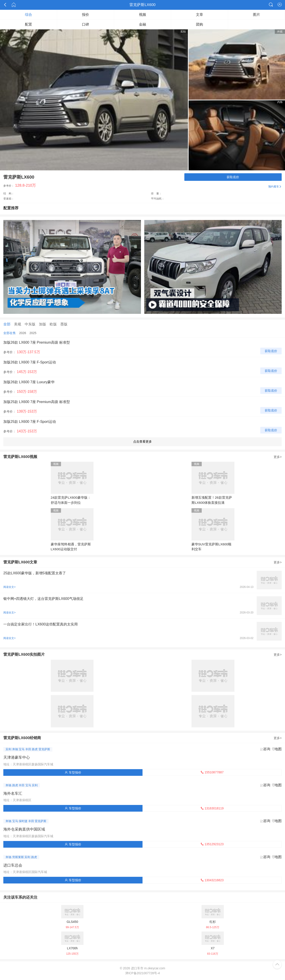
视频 (142, 15)
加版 (43, 324)
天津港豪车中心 (17, 757)
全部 (7, 324)
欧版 (53, 324)
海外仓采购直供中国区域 (24, 829)
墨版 (64, 324)
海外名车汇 (13, 793)
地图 (278, 749)
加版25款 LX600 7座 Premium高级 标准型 (37, 402)
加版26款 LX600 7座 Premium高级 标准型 (37, 342)
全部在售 (10, 333)
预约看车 (275, 187)
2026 (23, 333)
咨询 (267, 749)
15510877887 (212, 772)
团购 (199, 24)
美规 (18, 324)
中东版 (30, 324)
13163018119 (212, 808)
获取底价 (233, 177)
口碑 (85, 24)
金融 (142, 24)
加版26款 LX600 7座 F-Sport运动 (30, 362)
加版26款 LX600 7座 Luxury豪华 (29, 382)
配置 (28, 24)
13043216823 (212, 880)
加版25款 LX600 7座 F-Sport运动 (30, 422)
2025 (33, 333)
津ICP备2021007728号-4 (142, 973)
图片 (256, 15)
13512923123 (212, 844)
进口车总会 (13, 865)
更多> (278, 457)
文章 (199, 15)
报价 (85, 15)
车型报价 (73, 772)
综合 (28, 15)
